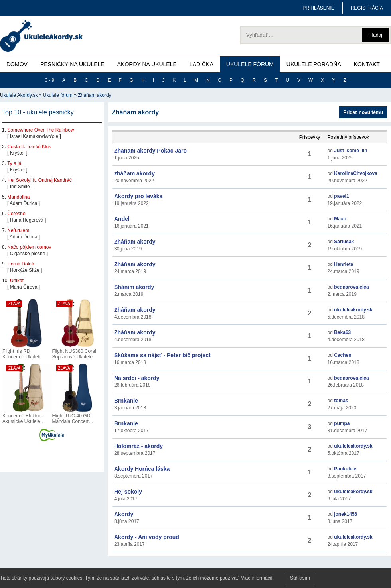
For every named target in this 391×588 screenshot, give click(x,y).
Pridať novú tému (363, 112)
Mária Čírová (24, 287)
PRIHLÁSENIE (318, 8)
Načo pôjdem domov (29, 247)
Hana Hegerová (27, 220)
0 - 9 (49, 80)
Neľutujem (18, 230)
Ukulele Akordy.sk (19, 95)
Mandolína (18, 197)
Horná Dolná (21, 264)
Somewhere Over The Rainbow (40, 130)
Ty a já (14, 163)
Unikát (17, 281)
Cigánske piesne (28, 254)
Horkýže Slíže (25, 270)
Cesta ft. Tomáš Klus (29, 147)
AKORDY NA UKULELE (147, 64)
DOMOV (17, 64)
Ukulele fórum (58, 95)
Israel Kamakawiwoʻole (34, 136)
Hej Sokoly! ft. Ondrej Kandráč (39, 180)
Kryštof (17, 153)
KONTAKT (367, 64)
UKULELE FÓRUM (250, 64)
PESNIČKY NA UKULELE (72, 64)
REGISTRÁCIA (367, 8)
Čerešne (16, 214)
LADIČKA (201, 64)
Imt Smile (20, 187)
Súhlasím (300, 578)
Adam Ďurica (23, 203)
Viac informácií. (257, 578)
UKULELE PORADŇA (314, 64)
